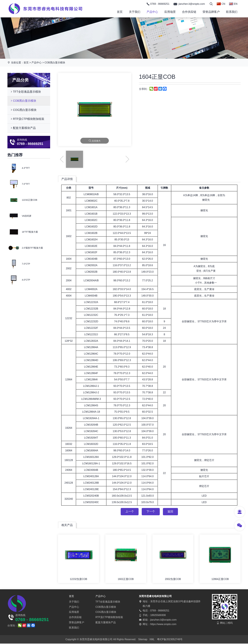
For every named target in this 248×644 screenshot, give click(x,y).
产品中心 (152, 12)
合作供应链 (189, 12)
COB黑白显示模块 (55, 63)
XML (152, 640)
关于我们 (135, 12)
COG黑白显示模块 (23, 110)
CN (221, 4)
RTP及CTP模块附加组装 (27, 119)
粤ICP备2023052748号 (170, 640)
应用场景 (170, 12)
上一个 (129, 512)
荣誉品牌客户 (211, 12)
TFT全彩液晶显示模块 (25, 92)
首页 (120, 12)
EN (233, 4)
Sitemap (143, 640)
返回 (171, 512)
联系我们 (232, 12)
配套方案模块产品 (23, 128)
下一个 (151, 512)
